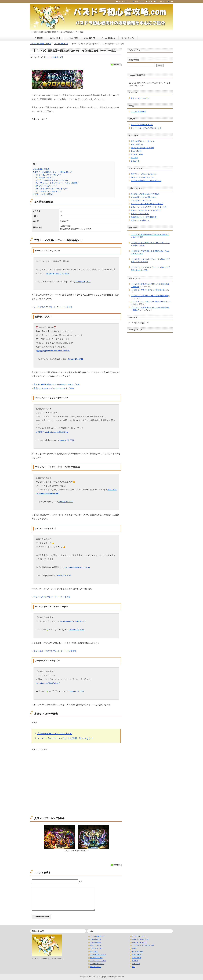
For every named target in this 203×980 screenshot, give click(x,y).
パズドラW (136, 964)
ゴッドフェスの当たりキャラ (142, 125)
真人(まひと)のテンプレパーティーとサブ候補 (54, 388)
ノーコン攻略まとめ (108, 38)
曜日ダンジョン (96, 967)
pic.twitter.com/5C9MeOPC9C (73, 621)
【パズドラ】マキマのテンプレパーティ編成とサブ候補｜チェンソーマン (150, 260)
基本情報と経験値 (41, 169)
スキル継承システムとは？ (141, 201)
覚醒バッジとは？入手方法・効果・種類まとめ (149, 207)
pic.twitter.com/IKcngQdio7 (58, 273)
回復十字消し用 (137, 144)
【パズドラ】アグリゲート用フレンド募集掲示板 (149, 296)
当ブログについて (124, 1)
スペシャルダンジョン (98, 961)
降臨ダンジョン (96, 945)
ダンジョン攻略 (55, 38)
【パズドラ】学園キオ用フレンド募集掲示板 (148, 290)
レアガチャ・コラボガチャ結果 (143, 945)
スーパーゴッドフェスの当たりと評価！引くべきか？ (65, 738)
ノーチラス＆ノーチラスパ (48, 191)
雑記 (133, 967)
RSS (171, 1)
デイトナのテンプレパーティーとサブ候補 (52, 597)
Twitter (150, 1)
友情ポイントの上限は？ (140, 220)
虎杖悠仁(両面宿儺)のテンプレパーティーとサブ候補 (57, 384)
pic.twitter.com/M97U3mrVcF (58, 351)
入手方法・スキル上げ (140, 942)
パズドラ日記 (137, 955)
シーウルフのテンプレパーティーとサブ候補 (53, 307)
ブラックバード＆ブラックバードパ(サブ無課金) (57, 183)
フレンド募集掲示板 (138, 112)
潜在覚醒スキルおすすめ (140, 939)
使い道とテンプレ (128, 38)
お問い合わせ (139, 1)
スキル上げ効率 (72, 38)
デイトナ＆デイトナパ (46, 186)
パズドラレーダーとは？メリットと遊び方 (147, 204)
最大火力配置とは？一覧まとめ (143, 141)
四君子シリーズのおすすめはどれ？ (144, 174)
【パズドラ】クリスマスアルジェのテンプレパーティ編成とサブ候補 (150, 244)
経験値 (134, 949)
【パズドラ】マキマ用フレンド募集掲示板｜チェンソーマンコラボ (150, 252)
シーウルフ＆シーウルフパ (48, 175)
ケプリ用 (134, 158)
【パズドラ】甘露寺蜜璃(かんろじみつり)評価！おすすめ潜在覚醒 (150, 236)
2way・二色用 (136, 151)
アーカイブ (133, 323)
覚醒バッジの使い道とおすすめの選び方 (146, 210)
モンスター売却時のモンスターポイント (146, 181)
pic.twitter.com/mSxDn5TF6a (77, 567)
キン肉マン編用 (137, 154)
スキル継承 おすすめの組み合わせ (144, 197)
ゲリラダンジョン (96, 958)
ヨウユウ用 (135, 161)
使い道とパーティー (139, 936)
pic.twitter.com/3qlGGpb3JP (48, 683)
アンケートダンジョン (98, 955)
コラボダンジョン (96, 949)
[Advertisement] (76, 139)
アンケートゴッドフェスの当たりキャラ (146, 128)
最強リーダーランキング (140, 98)
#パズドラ (40, 432)
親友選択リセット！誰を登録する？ (144, 217)
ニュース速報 (137, 958)
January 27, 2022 (66, 502)
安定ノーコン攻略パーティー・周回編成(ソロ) (52, 172)
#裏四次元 (40, 351)
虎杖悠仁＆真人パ (45, 178)
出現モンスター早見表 (43, 194)
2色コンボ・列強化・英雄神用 (142, 148)
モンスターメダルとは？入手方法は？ (145, 194)
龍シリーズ (94, 951)
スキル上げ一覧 (89, 38)
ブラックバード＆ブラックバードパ (52, 180)
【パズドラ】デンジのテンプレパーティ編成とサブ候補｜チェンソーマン (150, 269)
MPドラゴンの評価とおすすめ (142, 177)
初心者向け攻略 (137, 951)
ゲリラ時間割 (38, 38)
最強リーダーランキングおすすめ (55, 734)
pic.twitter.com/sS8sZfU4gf (57, 432)
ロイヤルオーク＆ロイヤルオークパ (52, 189)
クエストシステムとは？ (140, 214)
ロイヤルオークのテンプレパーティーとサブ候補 (55, 651)
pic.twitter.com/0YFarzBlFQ (48, 493)
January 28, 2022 (83, 282)
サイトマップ (161, 1)
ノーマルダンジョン (97, 964)
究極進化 (135, 961)
